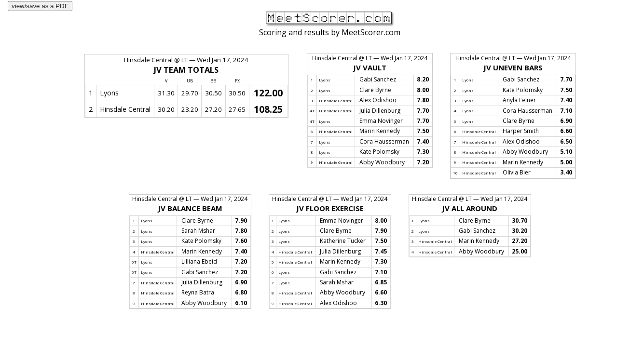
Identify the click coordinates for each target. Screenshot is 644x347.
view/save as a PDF (40, 6)
